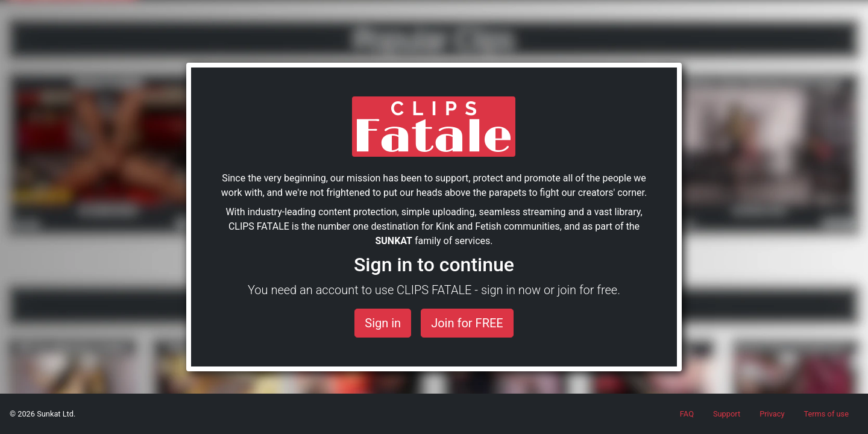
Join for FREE (467, 323)
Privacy (772, 414)
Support (727, 414)
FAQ (687, 414)
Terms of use (826, 414)
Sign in (383, 323)
